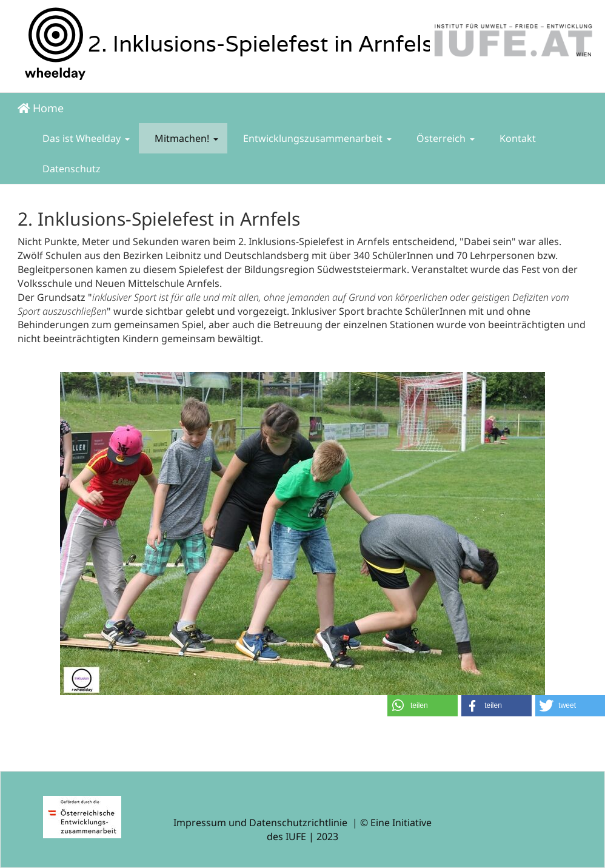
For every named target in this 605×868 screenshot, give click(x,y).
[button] (423, 706)
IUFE (296, 836)
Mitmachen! (185, 138)
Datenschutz (70, 169)
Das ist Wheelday (85, 138)
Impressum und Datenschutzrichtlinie (260, 823)
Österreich (444, 138)
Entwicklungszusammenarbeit (316, 138)
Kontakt (516, 138)
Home (41, 108)
